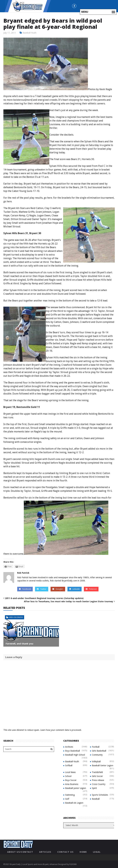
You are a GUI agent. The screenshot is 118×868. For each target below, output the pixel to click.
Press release (98, 780)
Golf (67, 799)
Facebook (25, 589)
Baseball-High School (75, 755)
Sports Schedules (100, 795)
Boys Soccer (71, 780)
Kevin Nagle (106, 89)
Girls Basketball (99, 751)
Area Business (16, 617)
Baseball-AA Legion (74, 803)
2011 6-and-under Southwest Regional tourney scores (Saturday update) (44, 598)
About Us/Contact (20, 852)
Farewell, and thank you (19, 643)
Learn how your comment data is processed (61, 730)
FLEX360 (73, 864)
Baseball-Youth (30, 33)
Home (83, 852)
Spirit (94, 788)
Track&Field (97, 772)
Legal (97, 852)
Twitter (42, 589)
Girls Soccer (97, 776)
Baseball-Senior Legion (103, 765)
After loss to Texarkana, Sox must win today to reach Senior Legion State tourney (69, 601)
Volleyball (96, 761)
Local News (70, 772)
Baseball (96, 799)
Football (96, 747)
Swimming (70, 795)
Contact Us (65, 852)
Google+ (58, 589)
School (68, 776)
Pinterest (91, 589)
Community (97, 755)
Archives (69, 747)
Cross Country (99, 784)
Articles (45, 852)
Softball (69, 765)
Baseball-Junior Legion (76, 788)
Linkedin (75, 589)
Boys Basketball (73, 751)
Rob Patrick (23, 573)
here (50, 198)
